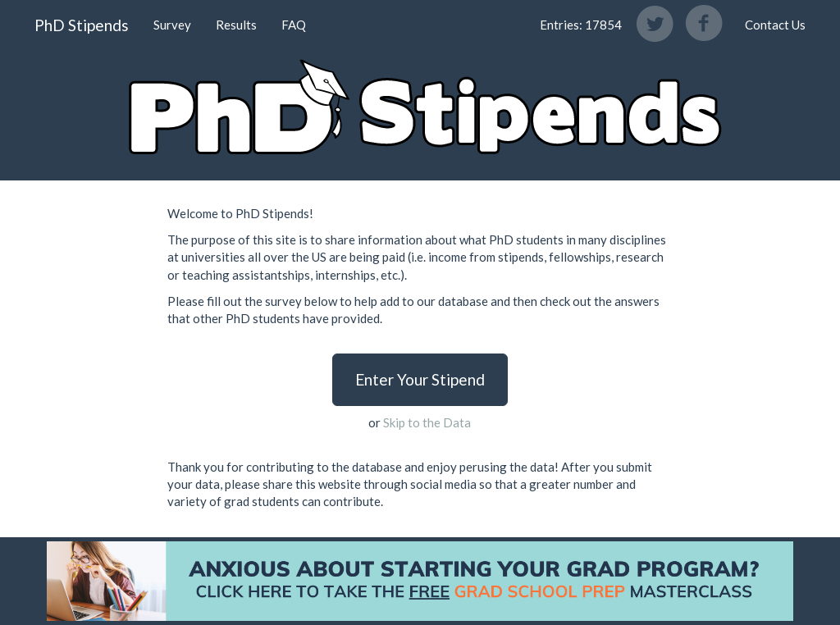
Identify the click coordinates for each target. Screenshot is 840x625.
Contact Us (775, 25)
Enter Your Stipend (420, 379)
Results (236, 25)
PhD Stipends (82, 25)
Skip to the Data (427, 422)
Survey (172, 25)
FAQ (294, 25)
